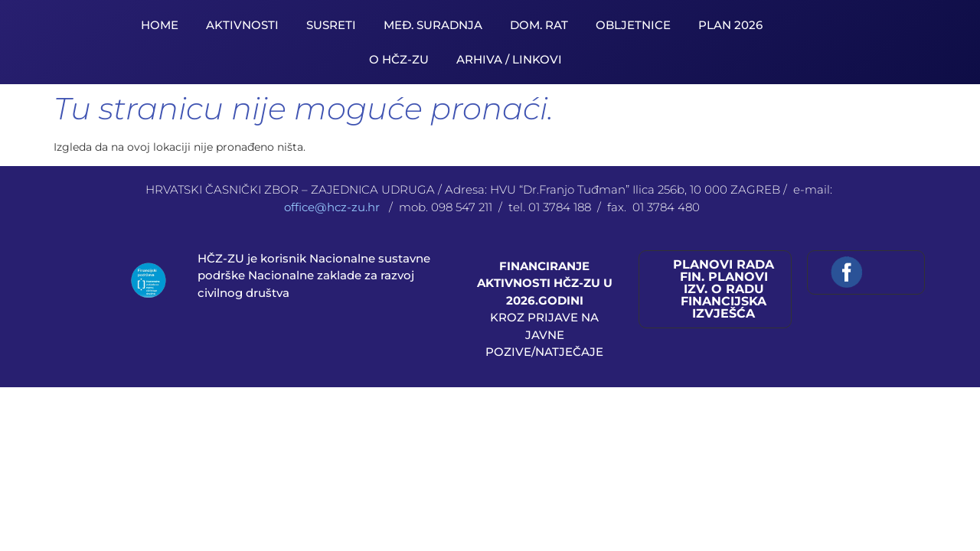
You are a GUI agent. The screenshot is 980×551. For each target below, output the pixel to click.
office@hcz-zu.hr (333, 207)
